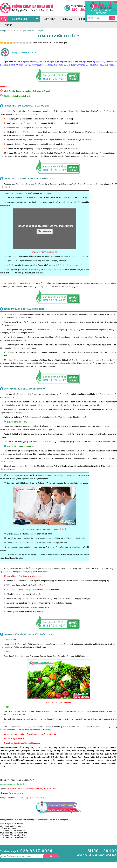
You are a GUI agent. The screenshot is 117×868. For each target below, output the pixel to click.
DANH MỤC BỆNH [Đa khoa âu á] (15, 19)
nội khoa (67, 19)
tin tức (8, 25)
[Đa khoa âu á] (32, 8)
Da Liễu (3, 852)
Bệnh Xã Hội (5, 850)
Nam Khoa (4, 843)
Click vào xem (45, 231)
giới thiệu (84, 19)
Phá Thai (4, 857)
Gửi (51, 856)
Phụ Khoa (4, 855)
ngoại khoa (49, 19)
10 (30, 43)
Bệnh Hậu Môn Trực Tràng (8, 847)
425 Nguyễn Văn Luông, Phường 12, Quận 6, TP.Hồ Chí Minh (31, 789)
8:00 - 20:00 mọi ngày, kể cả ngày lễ (30, 798)
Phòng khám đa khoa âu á (23, 52)
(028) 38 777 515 (16, 793)
